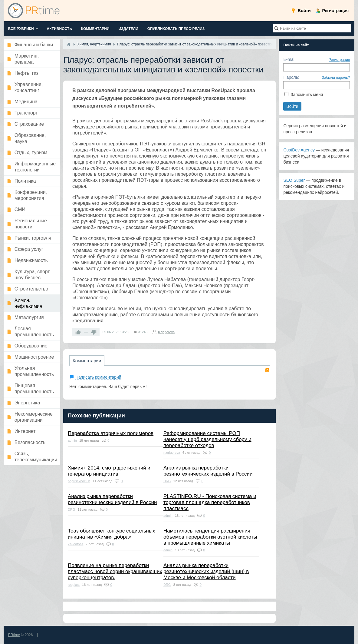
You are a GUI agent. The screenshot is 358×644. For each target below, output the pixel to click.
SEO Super (294, 180)
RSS (267, 370)
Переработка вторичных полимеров (111, 433)
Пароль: (291, 77)
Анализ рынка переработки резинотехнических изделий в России (208, 471)
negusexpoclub (79, 481)
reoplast (74, 585)
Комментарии (87, 361)
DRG (167, 481)
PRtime (14, 635)
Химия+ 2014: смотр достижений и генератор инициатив (109, 471)
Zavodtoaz (76, 544)
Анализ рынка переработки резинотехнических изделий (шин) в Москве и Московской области (206, 571)
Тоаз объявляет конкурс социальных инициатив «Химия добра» (112, 534)
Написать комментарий (98, 377)
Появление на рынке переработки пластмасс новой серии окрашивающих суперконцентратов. (115, 571)
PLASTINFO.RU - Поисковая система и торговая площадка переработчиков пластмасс (210, 502)
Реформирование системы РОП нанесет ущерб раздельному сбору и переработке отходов (207, 439)
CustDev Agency (299, 150)
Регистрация (339, 60)
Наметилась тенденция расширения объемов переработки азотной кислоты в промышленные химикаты (210, 537)
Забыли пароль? (336, 78)
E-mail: (290, 59)
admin (72, 440)
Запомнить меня (307, 95)
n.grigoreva (166, 332)
